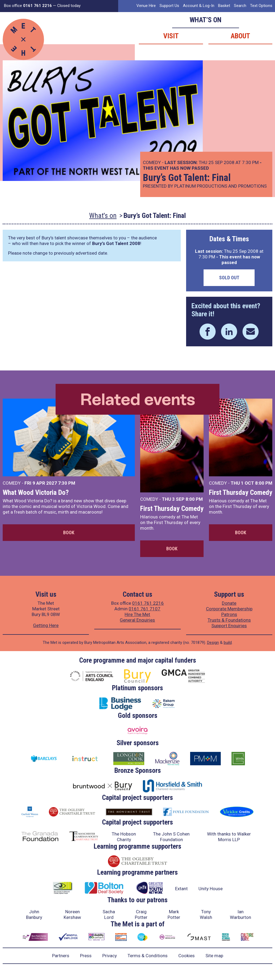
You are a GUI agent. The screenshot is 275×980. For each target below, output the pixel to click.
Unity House (211, 889)
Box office (28, 6)
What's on (103, 216)
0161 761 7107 (144, 609)
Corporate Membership (229, 609)
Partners (61, 956)
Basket (224, 6)
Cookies (187, 956)
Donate (229, 603)
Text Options (261, 6)
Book (69, 532)
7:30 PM (67, 483)
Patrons (229, 614)
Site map (214, 956)
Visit (171, 36)
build (228, 643)
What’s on (206, 20)
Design (213, 643)
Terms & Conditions (148, 956)
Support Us (169, 6)
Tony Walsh (206, 914)
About (240, 36)
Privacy (110, 956)
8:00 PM (194, 499)
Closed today (69, 6)
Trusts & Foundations (229, 620)
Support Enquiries (229, 626)
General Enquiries (137, 620)
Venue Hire (146, 6)
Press (86, 956)
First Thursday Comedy (172, 508)
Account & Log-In (199, 6)
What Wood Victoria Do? (36, 492)
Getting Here (46, 625)
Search (240, 6)
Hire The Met (137, 614)
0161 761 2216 (148, 603)
